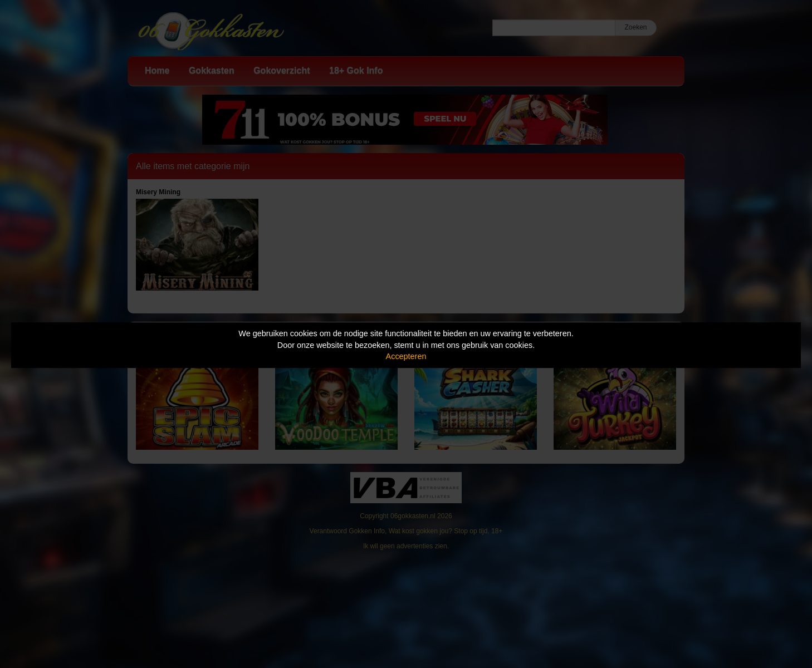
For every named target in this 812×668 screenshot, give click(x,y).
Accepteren (406, 356)
